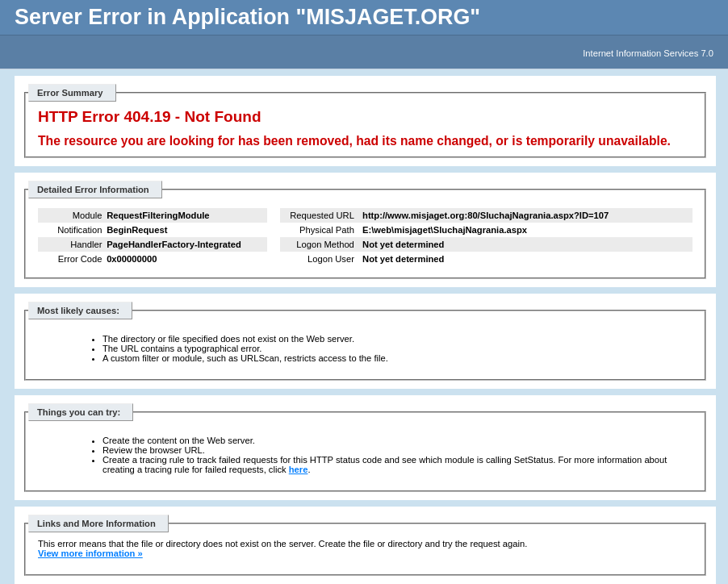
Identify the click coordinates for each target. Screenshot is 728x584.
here (299, 469)
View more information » (90, 553)
